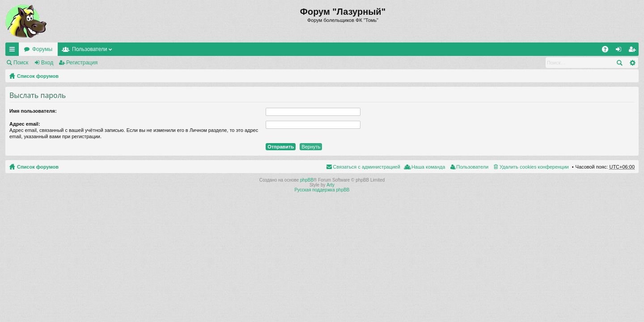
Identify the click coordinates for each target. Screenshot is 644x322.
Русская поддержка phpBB (322, 190)
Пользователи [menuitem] (472, 167)
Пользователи (89, 49)
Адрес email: (25, 124)
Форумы (42, 49)
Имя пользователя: (33, 111)
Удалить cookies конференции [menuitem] (534, 167)
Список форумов (38, 76)
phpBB (307, 180)
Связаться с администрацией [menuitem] (367, 167)
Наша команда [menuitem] (428, 167)
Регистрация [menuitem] (634, 51)
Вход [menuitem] (621, 51)
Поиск (21, 63)
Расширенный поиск (632, 63)
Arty (330, 185)
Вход (47, 63)
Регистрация (82, 63)
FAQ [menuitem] (608, 51)
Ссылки (14, 51)
